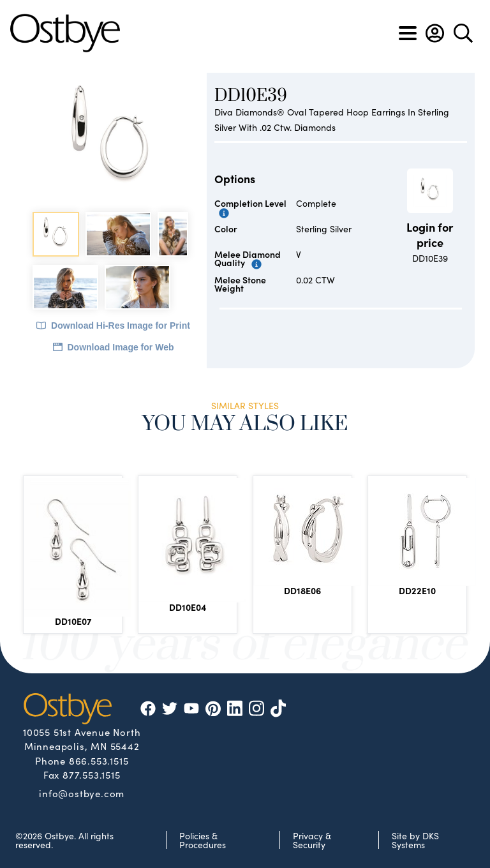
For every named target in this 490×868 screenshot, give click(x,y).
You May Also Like (245, 424)
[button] (435, 33)
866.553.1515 (99, 760)
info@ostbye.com (82, 793)
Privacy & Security (312, 840)
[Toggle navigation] (408, 33)
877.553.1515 (92, 774)
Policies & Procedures (203, 840)
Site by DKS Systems (415, 840)
